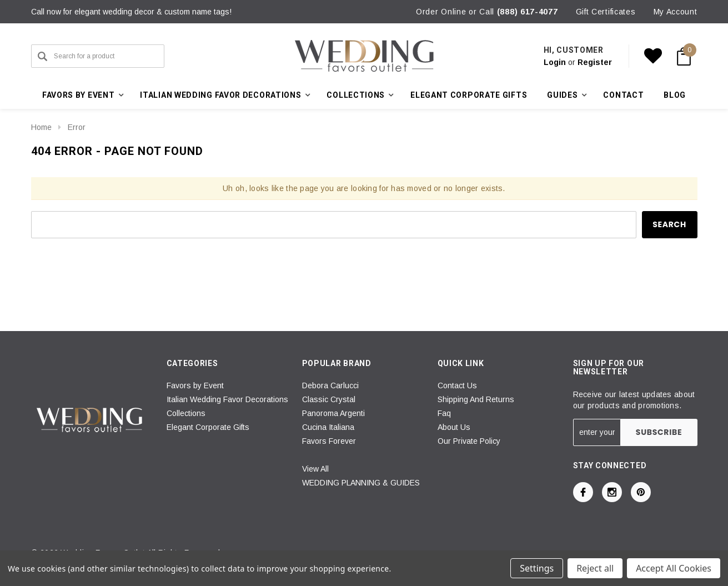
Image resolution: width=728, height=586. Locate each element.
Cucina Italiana (328, 427)
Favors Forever (329, 441)
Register (595, 62)
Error (77, 127)
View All (315, 469)
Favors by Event (195, 385)
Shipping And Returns (476, 399)
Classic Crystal (329, 399)
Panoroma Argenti (333, 413)
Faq (444, 413)
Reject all (595, 568)
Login (555, 62)
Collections (186, 413)
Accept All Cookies (674, 568)
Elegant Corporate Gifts (469, 95)
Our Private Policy (469, 441)
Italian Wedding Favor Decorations (227, 399)
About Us (454, 427)
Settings (537, 568)
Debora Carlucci (330, 385)
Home (41, 127)
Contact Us (457, 385)
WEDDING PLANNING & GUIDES (361, 483)
